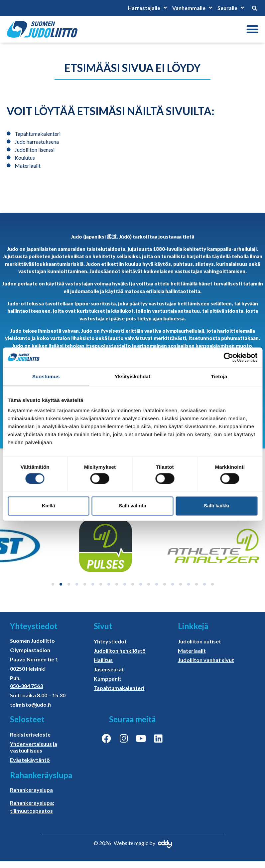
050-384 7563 (26, 686)
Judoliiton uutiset (199, 641)
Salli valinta (132, 506)
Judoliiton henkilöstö (120, 651)
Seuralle (231, 8)
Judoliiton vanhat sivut (206, 660)
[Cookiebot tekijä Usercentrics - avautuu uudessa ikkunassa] (228, 357)
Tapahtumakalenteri (119, 688)
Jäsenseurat (109, 669)
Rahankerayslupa (31, 790)
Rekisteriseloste (30, 734)
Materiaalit (192, 651)
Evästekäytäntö (30, 760)
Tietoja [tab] (219, 376)
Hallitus (103, 660)
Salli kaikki (217, 506)
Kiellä (49, 506)
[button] (252, 29)
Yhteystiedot (110, 641)
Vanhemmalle (192, 8)
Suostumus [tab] (46, 376)
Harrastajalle (147, 8)
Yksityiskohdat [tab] (132, 376)
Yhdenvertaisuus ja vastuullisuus (34, 747)
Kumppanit (108, 679)
